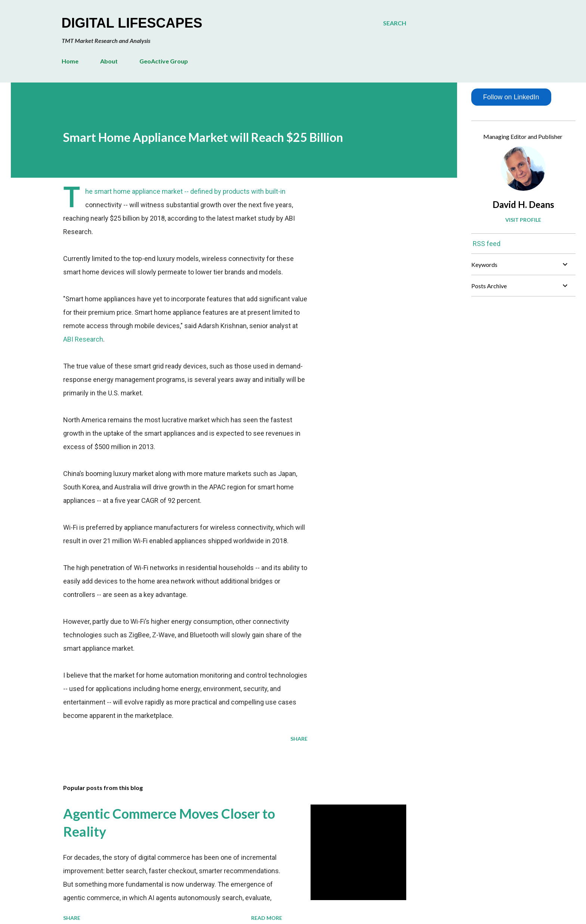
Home (70, 61)
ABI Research (83, 339)
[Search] (395, 23)
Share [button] (299, 739)
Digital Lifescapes (132, 23)
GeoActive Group (164, 61)
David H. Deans (523, 204)
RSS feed (487, 244)
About (109, 61)
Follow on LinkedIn (511, 97)
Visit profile (523, 220)
